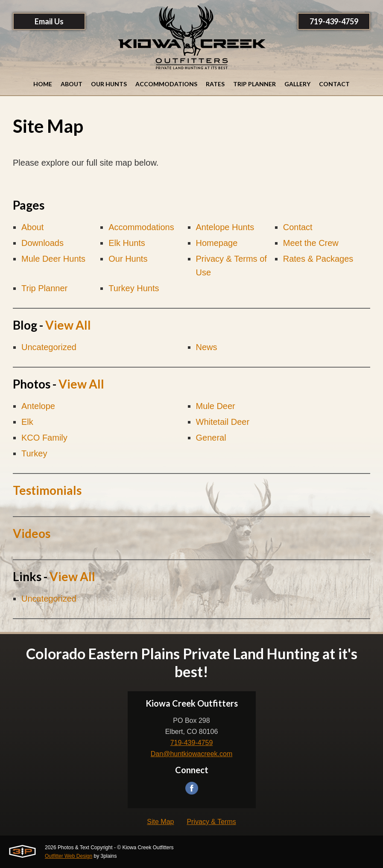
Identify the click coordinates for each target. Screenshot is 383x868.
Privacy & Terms (211, 822)
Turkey (34, 453)
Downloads (42, 243)
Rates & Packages (318, 259)
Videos (32, 533)
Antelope (38, 406)
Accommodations (141, 227)
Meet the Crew (311, 243)
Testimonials (47, 490)
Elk (27, 422)
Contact (298, 227)
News (207, 347)
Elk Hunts (127, 243)
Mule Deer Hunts (53, 259)
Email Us (49, 21)
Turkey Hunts (134, 288)
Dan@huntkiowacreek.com (191, 754)
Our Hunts (128, 259)
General (211, 438)
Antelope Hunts (225, 227)
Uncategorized (49, 347)
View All (68, 325)
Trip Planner (44, 288)
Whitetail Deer (223, 422)
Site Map (160, 822)
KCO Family (44, 438)
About (32, 227)
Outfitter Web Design (69, 856)
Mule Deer (216, 406)
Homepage (217, 243)
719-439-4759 (334, 21)
